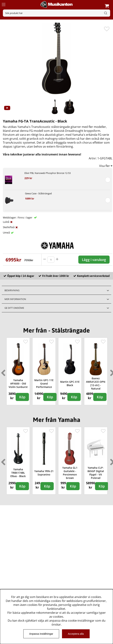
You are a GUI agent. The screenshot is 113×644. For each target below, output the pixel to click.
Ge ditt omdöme (14, 308)
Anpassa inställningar (41, 634)
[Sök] (56, 13)
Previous (2, 371)
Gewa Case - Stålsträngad (38, 193)
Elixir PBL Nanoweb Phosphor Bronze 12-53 (48, 173)
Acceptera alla (76, 634)
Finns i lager (25, 218)
